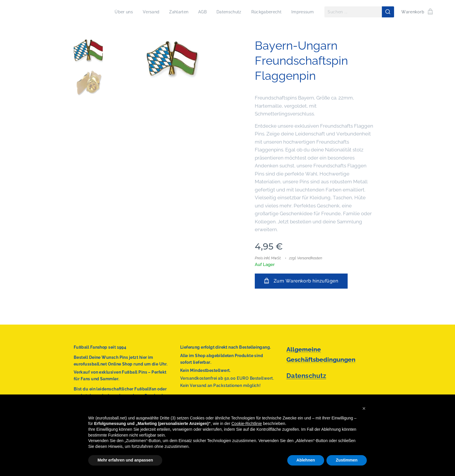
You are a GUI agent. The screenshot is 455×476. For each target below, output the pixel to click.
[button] (364, 408)
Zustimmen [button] (347, 460)
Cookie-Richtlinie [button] (247, 423)
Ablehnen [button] (306, 460)
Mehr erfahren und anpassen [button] (125, 460)
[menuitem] (118, 12)
